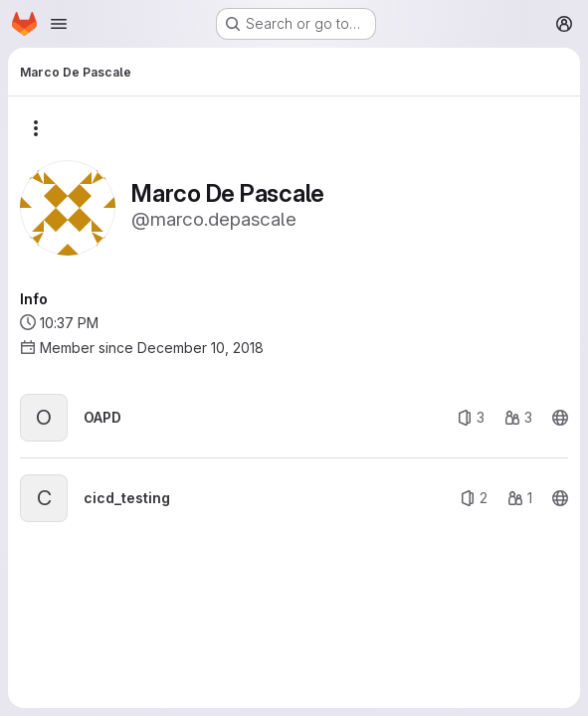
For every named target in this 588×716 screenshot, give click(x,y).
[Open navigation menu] (59, 24)
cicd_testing (127, 498)
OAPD (102, 417)
